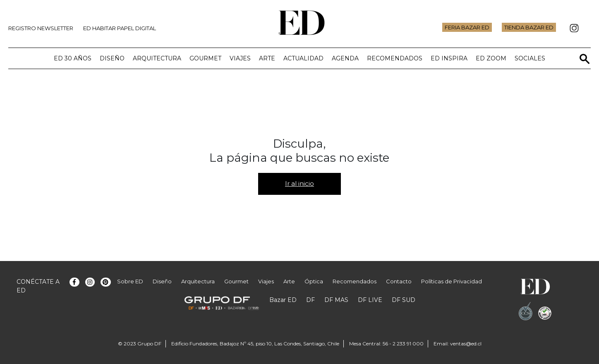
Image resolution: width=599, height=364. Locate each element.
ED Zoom (491, 58)
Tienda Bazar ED (529, 27)
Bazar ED (283, 300)
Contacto (399, 281)
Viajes (240, 58)
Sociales (530, 58)
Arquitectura (157, 58)
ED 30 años (73, 58)
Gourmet (205, 58)
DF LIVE (370, 300)
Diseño (112, 58)
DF (310, 300)
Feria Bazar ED (467, 27)
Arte (267, 58)
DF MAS (336, 300)
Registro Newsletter (41, 28)
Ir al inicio (299, 183)
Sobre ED (130, 281)
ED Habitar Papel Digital (120, 28)
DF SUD (404, 300)
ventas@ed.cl (466, 344)
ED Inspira (449, 58)
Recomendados (395, 58)
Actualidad (303, 58)
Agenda (345, 58)
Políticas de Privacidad (452, 281)
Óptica (314, 281)
